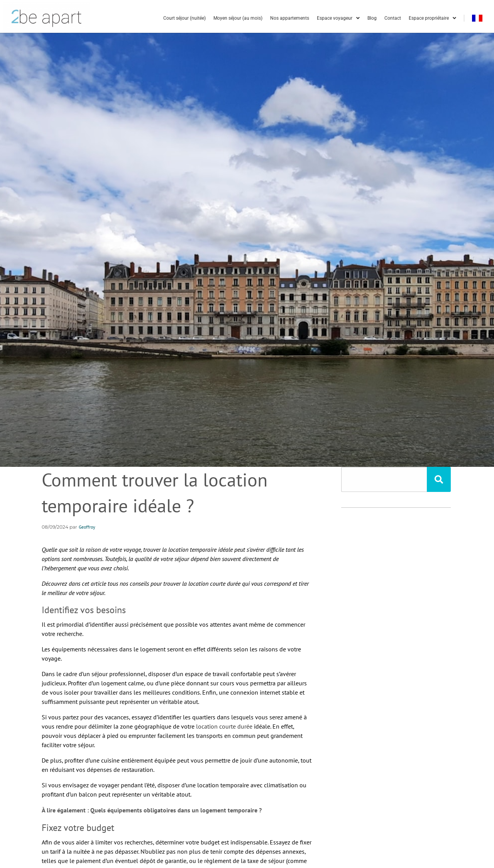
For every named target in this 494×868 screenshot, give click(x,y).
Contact (393, 18)
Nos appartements (290, 18)
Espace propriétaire (432, 18)
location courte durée (224, 726)
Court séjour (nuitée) (184, 18)
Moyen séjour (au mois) (238, 18)
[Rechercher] (439, 479)
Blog (372, 18)
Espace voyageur (338, 18)
